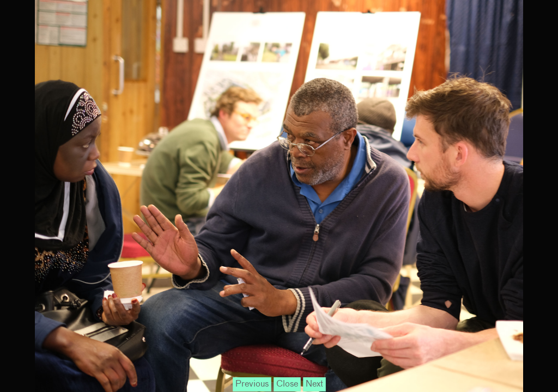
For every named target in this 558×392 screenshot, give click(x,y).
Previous (252, 384)
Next (314, 384)
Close (287, 384)
